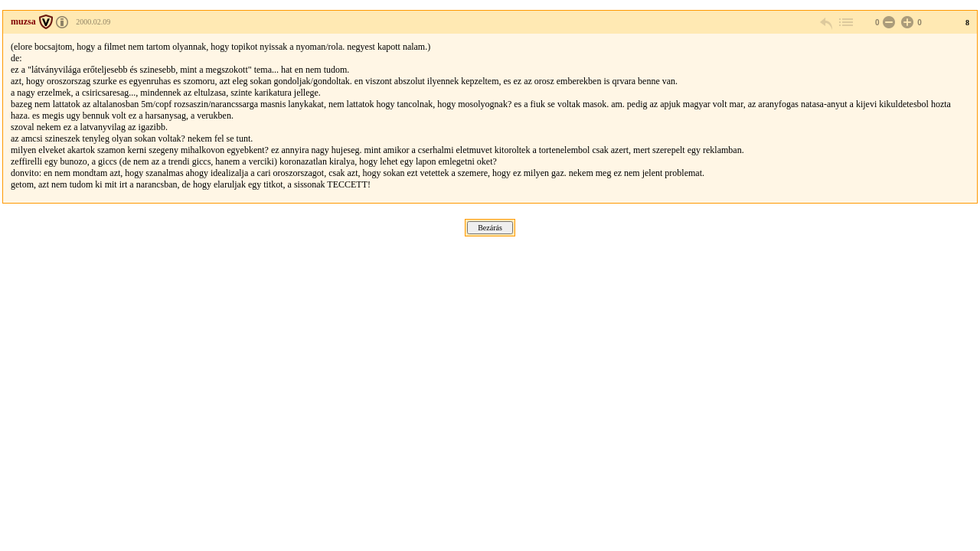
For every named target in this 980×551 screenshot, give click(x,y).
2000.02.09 (93, 22)
